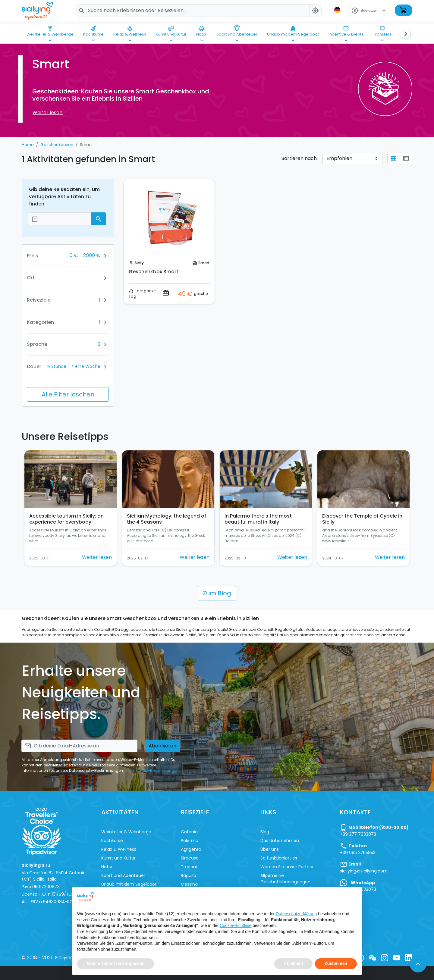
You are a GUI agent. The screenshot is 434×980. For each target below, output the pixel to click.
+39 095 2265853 (358, 853)
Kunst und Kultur (171, 28)
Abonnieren (162, 746)
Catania (189, 832)
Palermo (190, 841)
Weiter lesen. (48, 113)
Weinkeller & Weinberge (50, 28)
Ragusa (189, 875)
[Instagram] (385, 958)
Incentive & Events (346, 28)
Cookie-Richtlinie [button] (236, 925)
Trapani (189, 867)
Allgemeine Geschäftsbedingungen (285, 879)
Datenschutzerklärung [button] (296, 914)
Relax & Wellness (130, 28)
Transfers (382, 28)
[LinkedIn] (409, 958)
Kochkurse (93, 28)
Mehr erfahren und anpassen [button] (116, 963)
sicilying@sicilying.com (364, 871)
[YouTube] (397, 958)
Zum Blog (217, 593)
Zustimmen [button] (336, 963)
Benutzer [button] (369, 11)
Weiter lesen (97, 557)
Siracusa (190, 858)
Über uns (270, 849)
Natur (201, 28)
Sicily (139, 263)
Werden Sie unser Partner (287, 867)
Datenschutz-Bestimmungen (152, 770)
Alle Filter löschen (68, 394)
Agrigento (191, 849)
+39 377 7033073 (358, 834)
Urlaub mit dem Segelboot (293, 28)
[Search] (199, 11)
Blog (265, 832)
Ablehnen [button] (294, 963)
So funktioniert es (279, 858)
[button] (338, 10)
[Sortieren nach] (352, 158)
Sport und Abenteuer (237, 28)
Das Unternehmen (280, 841)
